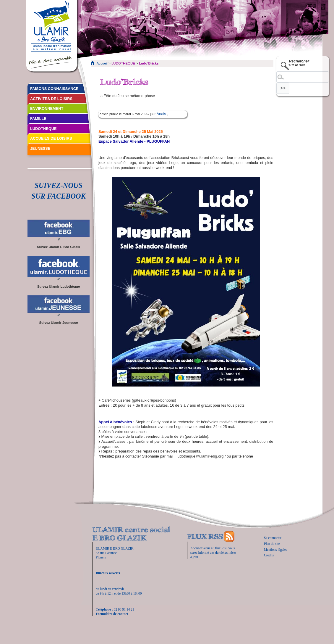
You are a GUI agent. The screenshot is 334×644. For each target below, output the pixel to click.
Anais (162, 114)
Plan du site (272, 544)
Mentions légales (275, 550)
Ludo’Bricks (149, 63)
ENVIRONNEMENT (47, 108)
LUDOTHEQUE (123, 63)
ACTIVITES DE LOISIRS (51, 99)
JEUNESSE (40, 148)
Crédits (269, 555)
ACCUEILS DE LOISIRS (51, 138)
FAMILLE (38, 119)
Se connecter (273, 538)
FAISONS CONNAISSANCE (54, 89)
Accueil (102, 63)
